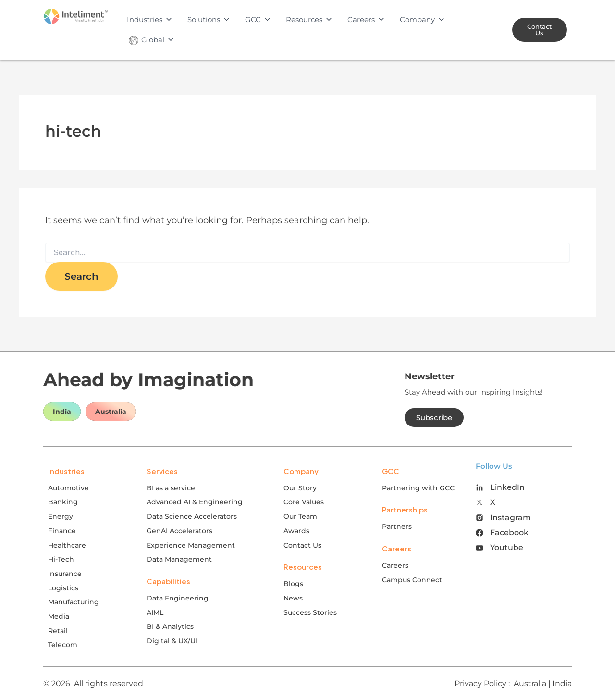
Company (422, 20)
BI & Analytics (170, 626)
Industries (150, 20)
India (62, 412)
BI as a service (171, 488)
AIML (155, 612)
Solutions (209, 20)
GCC (258, 20)
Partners (397, 526)
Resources (309, 20)
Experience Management (191, 545)
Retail (58, 631)
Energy (61, 516)
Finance (62, 531)
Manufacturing (74, 602)
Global (151, 40)
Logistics (63, 588)
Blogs (293, 584)
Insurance (65, 574)
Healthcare (67, 545)
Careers (366, 20)
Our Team (300, 516)
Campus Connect (412, 580)
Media (59, 616)
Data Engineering (178, 598)
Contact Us (302, 545)
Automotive (68, 488)
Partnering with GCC (418, 488)
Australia (111, 412)
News (293, 598)
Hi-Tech (61, 559)
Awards (296, 531)
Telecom (63, 645)
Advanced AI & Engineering (195, 502)
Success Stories (310, 612)
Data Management (179, 559)
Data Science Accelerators (192, 516)
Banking (63, 502)
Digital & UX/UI (172, 641)
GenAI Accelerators (179, 531)
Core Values (304, 502)
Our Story (300, 488)
